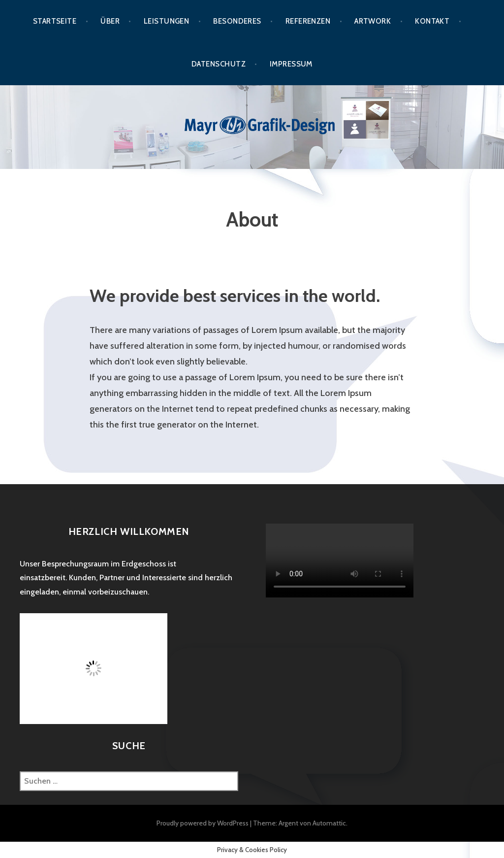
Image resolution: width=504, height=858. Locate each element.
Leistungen (167, 21)
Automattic (329, 823)
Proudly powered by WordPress (203, 823)
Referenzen (308, 21)
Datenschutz (219, 64)
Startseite (55, 21)
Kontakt (432, 21)
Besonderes (237, 21)
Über (110, 21)
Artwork (373, 21)
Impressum (291, 64)
